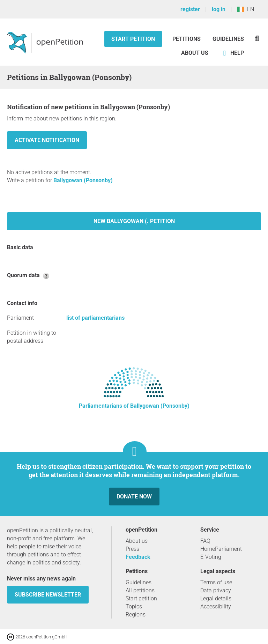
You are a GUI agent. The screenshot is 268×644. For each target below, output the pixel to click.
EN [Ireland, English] (246, 9)
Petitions (187, 39)
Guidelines (228, 39)
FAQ (205, 541)
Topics (134, 606)
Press (132, 549)
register (190, 9)
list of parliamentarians (95, 318)
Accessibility (216, 606)
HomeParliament (221, 549)
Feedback (138, 557)
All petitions (140, 590)
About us (195, 53)
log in (219, 9)
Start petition (133, 39)
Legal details (216, 598)
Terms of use (216, 582)
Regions (136, 615)
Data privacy (216, 590)
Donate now (134, 497)
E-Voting (211, 557)
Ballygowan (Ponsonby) (83, 180)
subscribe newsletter (48, 595)
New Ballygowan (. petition (134, 221)
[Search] (257, 38)
